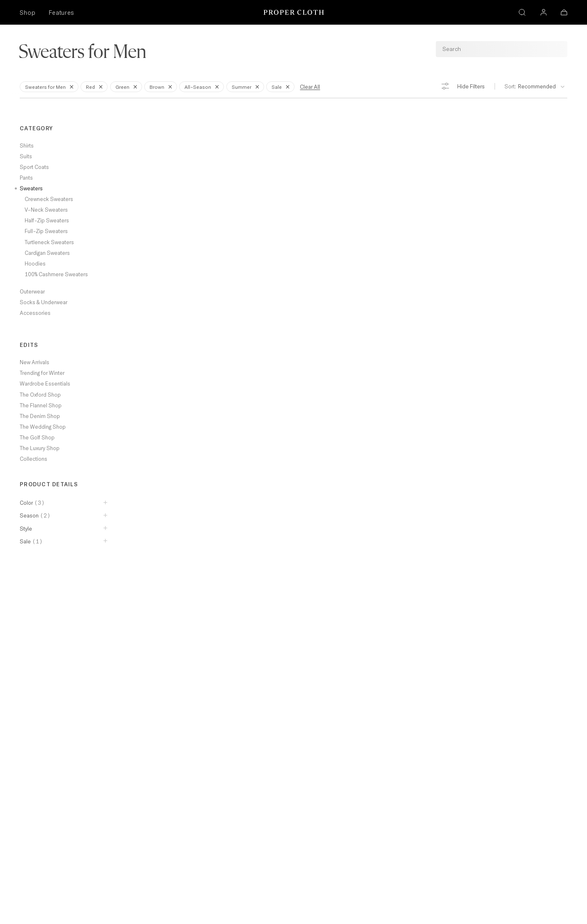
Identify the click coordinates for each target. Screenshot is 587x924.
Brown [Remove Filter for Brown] (162, 87)
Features (61, 13)
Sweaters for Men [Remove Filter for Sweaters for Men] (51, 87)
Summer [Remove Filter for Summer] (247, 87)
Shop (28, 13)
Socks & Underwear (44, 302)
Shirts (27, 146)
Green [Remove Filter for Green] (128, 87)
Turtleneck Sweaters (49, 242)
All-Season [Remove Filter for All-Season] (203, 87)
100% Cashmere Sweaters (56, 274)
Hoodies (35, 263)
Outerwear (32, 291)
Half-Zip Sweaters (47, 220)
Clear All (310, 87)
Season (35, 515)
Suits (26, 156)
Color (32, 503)
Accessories (35, 313)
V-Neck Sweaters (46, 210)
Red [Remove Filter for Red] (96, 87)
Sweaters (31, 188)
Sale (31, 541)
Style (26, 529)
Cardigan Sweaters (47, 253)
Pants (26, 178)
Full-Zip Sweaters (46, 231)
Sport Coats (34, 167)
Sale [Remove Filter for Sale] (282, 87)
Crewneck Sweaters (49, 199)
